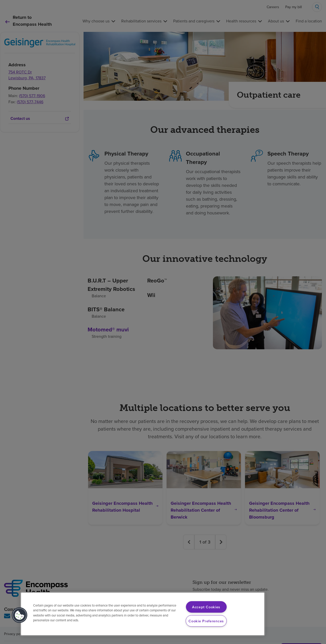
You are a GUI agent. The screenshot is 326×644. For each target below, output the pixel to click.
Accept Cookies (206, 607)
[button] (20, 615)
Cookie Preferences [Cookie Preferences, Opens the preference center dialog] (206, 621)
